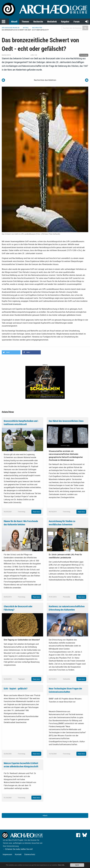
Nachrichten (37, 28)
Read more (36, 512)
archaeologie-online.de (11, 28)
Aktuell (14, 22)
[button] (11, 352)
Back (45, 815)
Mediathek (52, 22)
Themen (25, 22)
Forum (77, 22)
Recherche (38, 22)
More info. (61, 865)
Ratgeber (65, 22)
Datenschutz (30, 854)
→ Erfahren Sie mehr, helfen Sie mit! (18, 849)
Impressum (7, 854)
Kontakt (18, 854)
